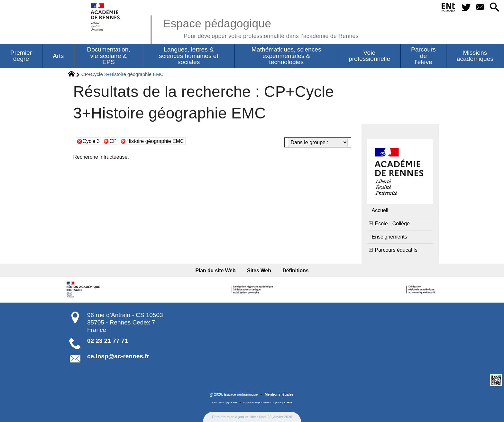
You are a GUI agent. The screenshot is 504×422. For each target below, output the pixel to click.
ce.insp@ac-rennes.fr (118, 356)
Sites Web (259, 271)
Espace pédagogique (261, 28)
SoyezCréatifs (263, 403)
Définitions (296, 271)
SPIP (289, 403)
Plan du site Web (216, 271)
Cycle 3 (91, 141)
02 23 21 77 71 (108, 341)
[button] (494, 8)
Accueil (380, 210)
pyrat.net (232, 403)
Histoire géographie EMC (155, 141)
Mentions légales (279, 394)
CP (113, 141)
